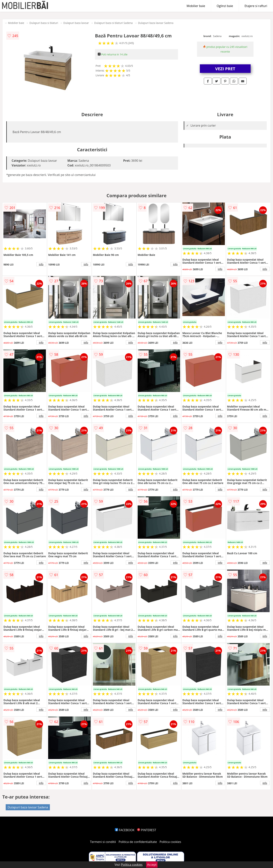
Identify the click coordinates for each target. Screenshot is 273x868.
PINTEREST (147, 830)
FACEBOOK (125, 830)
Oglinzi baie (225, 6)
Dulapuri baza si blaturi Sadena (113, 23)
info (41, 264)
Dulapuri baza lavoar (76, 23)
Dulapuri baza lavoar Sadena (156, 23)
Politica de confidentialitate (138, 842)
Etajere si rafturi (256, 6)
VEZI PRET (225, 69)
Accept (152, 865)
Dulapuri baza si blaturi (44, 23)
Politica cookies (170, 842)
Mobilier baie (196, 6)
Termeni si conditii (103, 842)
